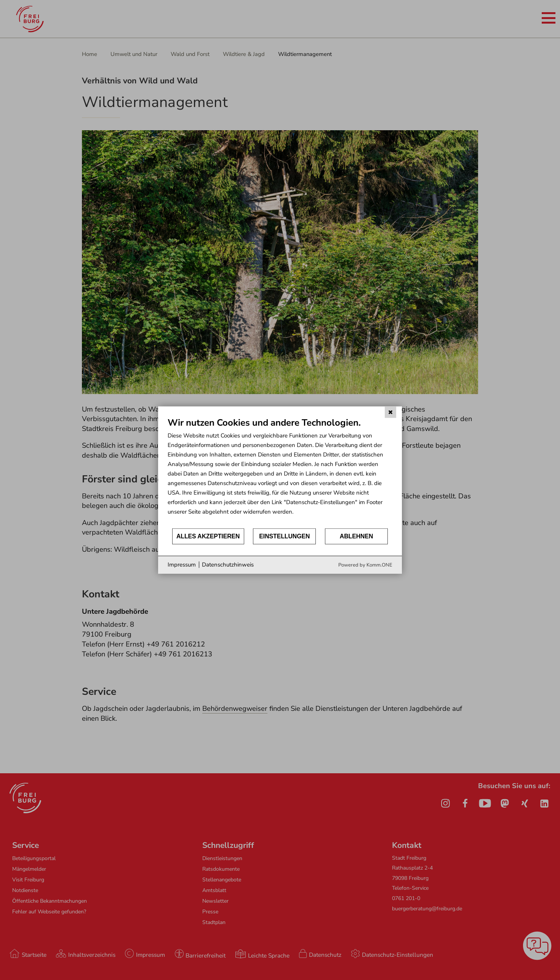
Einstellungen (284, 536)
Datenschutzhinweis (228, 565)
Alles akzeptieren (208, 536)
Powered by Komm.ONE (365, 565)
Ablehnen (357, 536)
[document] (280, 472)
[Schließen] (390, 412)
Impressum (182, 565)
